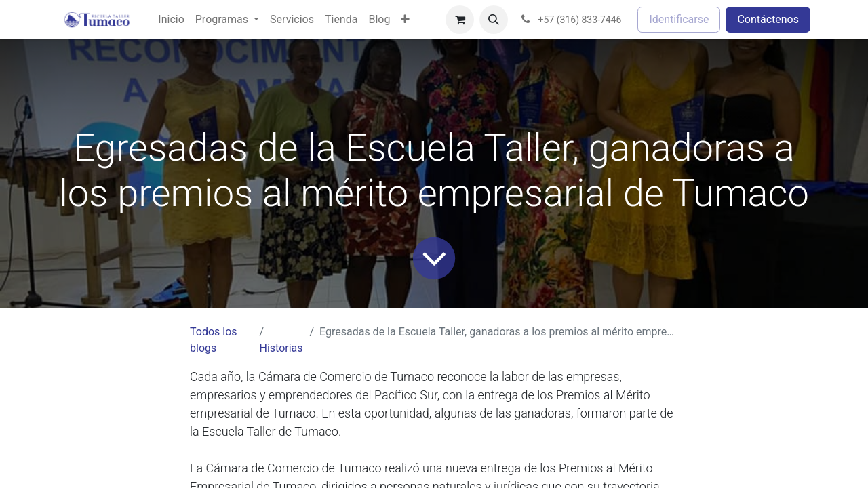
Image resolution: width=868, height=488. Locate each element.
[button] (494, 20)
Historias (281, 348)
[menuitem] (171, 20)
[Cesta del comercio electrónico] (460, 20)
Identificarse (679, 19)
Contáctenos (768, 19)
